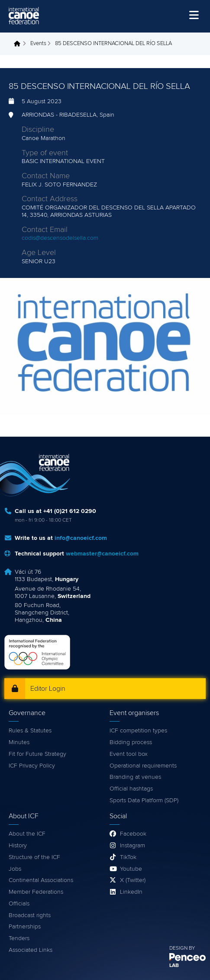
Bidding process (131, 742)
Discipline (38, 130)
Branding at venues (135, 777)
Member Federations (36, 892)
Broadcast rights (30, 915)
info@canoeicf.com (81, 538)
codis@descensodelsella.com (60, 238)
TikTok (128, 857)
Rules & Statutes (30, 731)
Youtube (131, 869)
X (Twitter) (133, 880)
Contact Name (46, 176)
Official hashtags (131, 789)
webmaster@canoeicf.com (102, 554)
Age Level (39, 253)
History (18, 846)
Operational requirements (143, 766)
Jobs (15, 869)
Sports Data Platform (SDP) (144, 800)
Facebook (133, 834)
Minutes (19, 742)
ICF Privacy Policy (32, 766)
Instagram (132, 846)
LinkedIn (131, 892)
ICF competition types (138, 731)
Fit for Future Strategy (37, 754)
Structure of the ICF (34, 857)
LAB (174, 966)
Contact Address (50, 199)
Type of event (45, 153)
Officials (19, 904)
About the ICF (27, 834)
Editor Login (48, 689)
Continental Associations (41, 880)
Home (19, 44)
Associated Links (31, 950)
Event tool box (129, 754)
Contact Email (45, 230)
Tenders (19, 938)
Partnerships (25, 927)
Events (38, 44)
